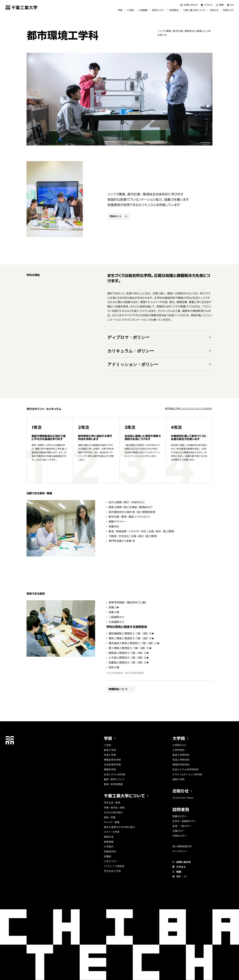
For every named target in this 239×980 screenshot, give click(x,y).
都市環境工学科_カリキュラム (189, 409)
